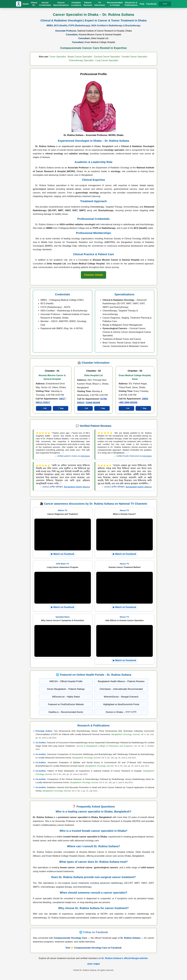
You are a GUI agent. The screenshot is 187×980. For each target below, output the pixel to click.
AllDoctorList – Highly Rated (66, 697)
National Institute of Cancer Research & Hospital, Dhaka (105, 31)
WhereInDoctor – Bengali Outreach (121, 697)
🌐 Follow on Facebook (94, 932)
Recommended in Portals (115, 4)
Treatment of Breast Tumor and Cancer (122, 339)
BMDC (60, 328)
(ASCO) (146, 239)
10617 (62, 399)
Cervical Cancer (137, 328)
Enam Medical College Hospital (100, 42)
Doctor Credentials (45, 4)
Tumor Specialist (57, 57)
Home (26, 4)
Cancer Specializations (61, 4)
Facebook (151, 4)
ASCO (54, 321)
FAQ (142, 4)
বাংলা (165, 4)
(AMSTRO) (110, 242)
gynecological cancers (44, 189)
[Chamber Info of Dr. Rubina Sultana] (93, 275)
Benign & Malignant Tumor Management (122, 325)
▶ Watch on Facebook (63, 554)
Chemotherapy (97, 207)
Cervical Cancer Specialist (107, 57)
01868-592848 (93, 403)
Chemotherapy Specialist (81, 60)
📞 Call (44, 408)
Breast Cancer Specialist (80, 57)
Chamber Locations (76, 4)
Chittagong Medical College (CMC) (67, 300)
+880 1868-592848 (128, 402)
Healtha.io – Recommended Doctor (66, 712)
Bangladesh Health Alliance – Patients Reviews (121, 681)
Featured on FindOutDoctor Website (66, 704)
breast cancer (147, 185)
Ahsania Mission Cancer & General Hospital (100, 34)
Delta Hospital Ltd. (100, 38)
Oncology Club (70, 246)
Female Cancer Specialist (134, 57)
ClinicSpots (85, 456)
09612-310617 (43, 402)
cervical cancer (74, 189)
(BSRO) (49, 246)
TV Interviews (100, 4)
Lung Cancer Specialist (107, 60)
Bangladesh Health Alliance (77, 487)
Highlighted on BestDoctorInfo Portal (121, 704)
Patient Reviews (88, 4)
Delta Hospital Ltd (93, 375)
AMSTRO (63, 321)
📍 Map (61, 408)
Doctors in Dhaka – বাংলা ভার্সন (121, 712)
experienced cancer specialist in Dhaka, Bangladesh (88, 146)
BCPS (67, 307)
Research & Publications (131, 4)
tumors (135, 185)
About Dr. (34, 4)
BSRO (73, 321)
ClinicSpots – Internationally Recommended (121, 689)
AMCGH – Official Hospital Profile (66, 681)
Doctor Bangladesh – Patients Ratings (66, 689)
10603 (145, 399)
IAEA (43, 311)
